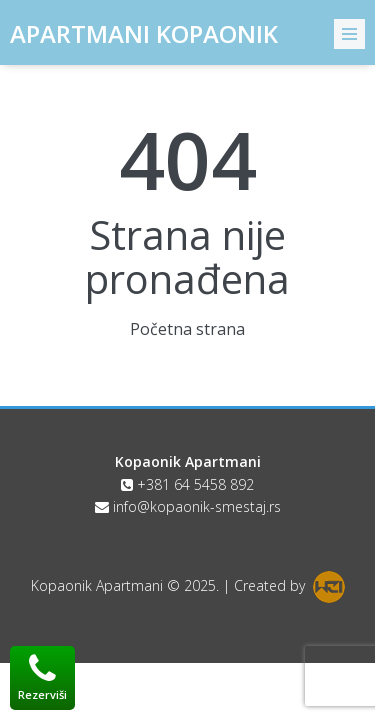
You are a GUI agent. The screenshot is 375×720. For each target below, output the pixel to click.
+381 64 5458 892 (195, 484)
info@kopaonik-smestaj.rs (197, 506)
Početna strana (187, 329)
